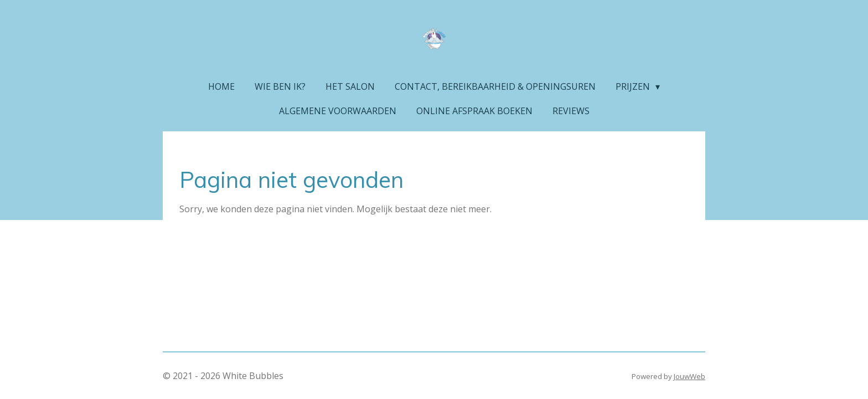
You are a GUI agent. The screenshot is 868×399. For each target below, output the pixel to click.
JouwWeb (689, 376)
